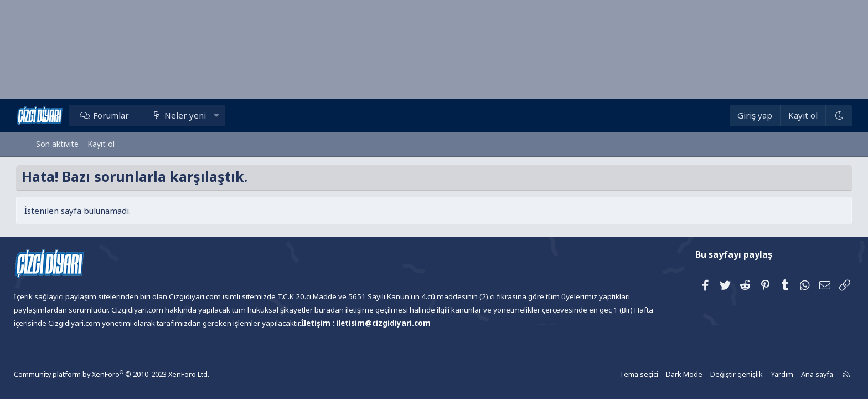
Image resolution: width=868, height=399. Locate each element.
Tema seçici (620, 374)
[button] (236, 115)
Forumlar (131, 115)
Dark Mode (664, 374)
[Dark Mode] (819, 116)
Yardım (758, 374)
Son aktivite (57, 144)
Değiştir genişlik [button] (714, 374)
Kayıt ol (101, 144)
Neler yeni (205, 115)
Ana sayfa (792, 374)
